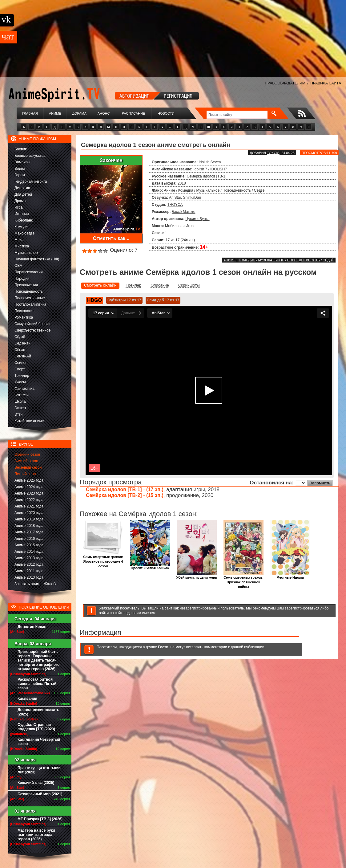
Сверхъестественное (32, 330)
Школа (20, 401)
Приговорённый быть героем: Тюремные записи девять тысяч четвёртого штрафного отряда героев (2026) (38, 660)
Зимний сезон (26, 461)
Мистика (22, 246)
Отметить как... (111, 238)
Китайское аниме (29, 421)
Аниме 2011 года (29, 571)
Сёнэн (20, 350)
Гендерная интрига (31, 181)
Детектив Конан (32, 627)
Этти (18, 414)
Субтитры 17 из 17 (124, 300)
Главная (30, 113)
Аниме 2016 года (29, 539)
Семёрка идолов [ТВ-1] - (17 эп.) (125, 489)
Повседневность (29, 291)
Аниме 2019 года (29, 519)
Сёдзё (20, 337)
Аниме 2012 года (29, 564)
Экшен (20, 408)
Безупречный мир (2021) (40, 794)
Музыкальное (26, 253)
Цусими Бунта (198, 219)
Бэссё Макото (184, 212)
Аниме (55, 113)
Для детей (23, 194)
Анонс (104, 113)
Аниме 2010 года (29, 577)
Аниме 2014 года (29, 552)
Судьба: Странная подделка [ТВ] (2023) (36, 727)
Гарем (20, 175)
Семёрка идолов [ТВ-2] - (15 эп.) (125, 495)
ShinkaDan (192, 198)
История (22, 214)
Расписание (134, 113)
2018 (182, 183)
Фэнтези (22, 395)
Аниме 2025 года (29, 480)
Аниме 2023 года (29, 493)
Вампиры (22, 162)
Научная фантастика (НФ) (37, 259)
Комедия (22, 227)
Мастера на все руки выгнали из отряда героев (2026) (36, 835)
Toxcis (273, 153)
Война (20, 169)
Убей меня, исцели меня (197, 576)
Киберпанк (24, 220)
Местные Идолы (290, 576)
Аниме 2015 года (29, 545)
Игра (18, 207)
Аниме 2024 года (29, 487)
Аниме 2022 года (29, 500)
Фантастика (24, 389)
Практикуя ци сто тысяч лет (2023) (40, 770)
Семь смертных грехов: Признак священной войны (243, 580)
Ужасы (20, 382)
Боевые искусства (30, 156)
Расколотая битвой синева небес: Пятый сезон (37, 684)
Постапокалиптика (30, 304)
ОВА (18, 266)
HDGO (95, 300)
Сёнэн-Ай (23, 356)
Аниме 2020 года (29, 513)
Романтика (24, 317)
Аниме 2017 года (29, 532)
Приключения (26, 285)
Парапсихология (29, 272)
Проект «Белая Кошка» (150, 566)
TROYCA (175, 205)
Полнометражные (30, 298)
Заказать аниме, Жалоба (36, 584)
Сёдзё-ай (22, 343)
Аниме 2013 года (29, 558)
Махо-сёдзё (24, 233)
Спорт (20, 369)
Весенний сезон (28, 467)
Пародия (22, 279)
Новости (166, 113)
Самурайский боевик (32, 324)
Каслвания (27, 699)
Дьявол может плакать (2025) (38, 712)
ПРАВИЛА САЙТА (326, 83)
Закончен (111, 160)
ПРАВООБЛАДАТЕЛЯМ (285, 83)
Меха (19, 240)
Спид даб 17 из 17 (163, 300)
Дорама (79, 113)
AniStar (175, 198)
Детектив (22, 188)
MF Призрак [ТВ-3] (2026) (40, 819)
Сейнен (21, 363)
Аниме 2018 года (29, 526)
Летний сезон (26, 474)
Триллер (22, 376)
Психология (24, 311)
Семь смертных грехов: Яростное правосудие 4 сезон (103, 560)
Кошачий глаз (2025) (36, 783)
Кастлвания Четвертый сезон (39, 742)
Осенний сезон (27, 454)
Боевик (21, 149)
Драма (20, 201)
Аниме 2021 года (29, 506)
